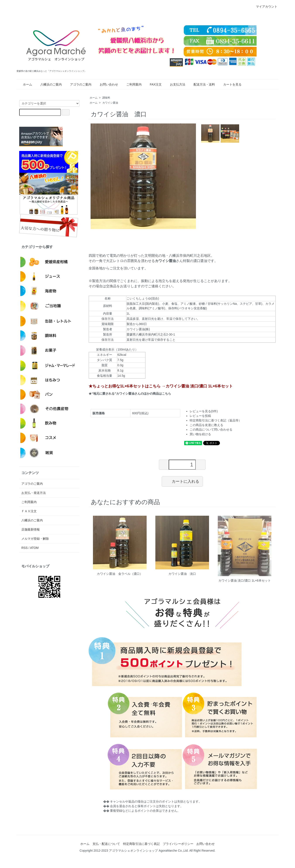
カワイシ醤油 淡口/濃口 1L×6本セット (244, 580)
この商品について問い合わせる (211, 430)
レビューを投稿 (200, 416)
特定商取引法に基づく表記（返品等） (216, 420)
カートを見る (230, 84)
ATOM (34, 548)
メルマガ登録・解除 (35, 539)
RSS (25, 548)
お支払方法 (175, 84)
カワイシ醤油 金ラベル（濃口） (120, 574)
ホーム (25, 84)
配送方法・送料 (202, 84)
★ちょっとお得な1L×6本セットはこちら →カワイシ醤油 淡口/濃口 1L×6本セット (161, 386)
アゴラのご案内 (78, 84)
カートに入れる (182, 481)
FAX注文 (153, 84)
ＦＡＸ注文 (29, 511)
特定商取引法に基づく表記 (141, 844)
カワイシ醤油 (110, 103)
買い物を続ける (200, 434)
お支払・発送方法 (34, 493)
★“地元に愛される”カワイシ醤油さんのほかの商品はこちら (130, 394)
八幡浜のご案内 (48, 84)
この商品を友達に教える (206, 425)
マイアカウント (264, 7)
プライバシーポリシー (178, 844)
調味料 (106, 98)
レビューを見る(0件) (204, 411)
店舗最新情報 (31, 529)
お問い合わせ (106, 84)
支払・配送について (106, 844)
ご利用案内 (131, 84)
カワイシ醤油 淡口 (182, 574)
